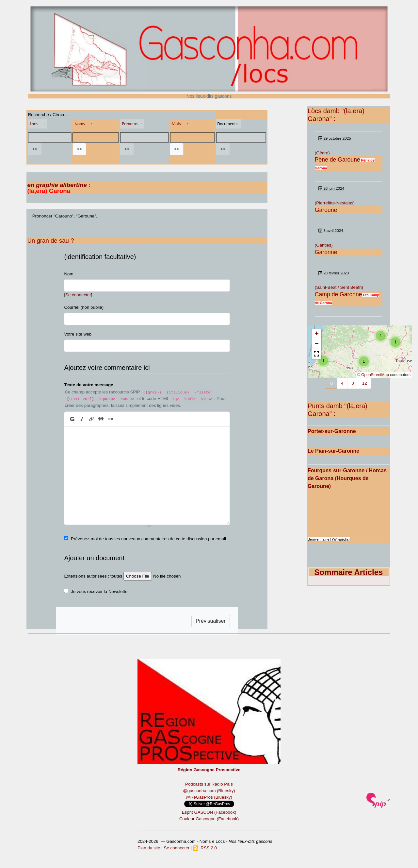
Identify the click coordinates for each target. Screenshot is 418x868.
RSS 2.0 (205, 848)
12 (365, 383)
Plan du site (149, 848)
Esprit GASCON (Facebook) (209, 812)
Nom (69, 274)
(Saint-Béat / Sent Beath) (339, 287)
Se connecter (78, 295)
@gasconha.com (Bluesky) (209, 791)
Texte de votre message (88, 385)
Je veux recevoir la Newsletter (100, 591)
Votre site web (78, 334)
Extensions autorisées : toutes (93, 576)
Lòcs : (37, 124)
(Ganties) (324, 245)
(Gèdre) (322, 153)
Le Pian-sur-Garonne (333, 451)
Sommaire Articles (349, 572)
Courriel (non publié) (84, 307)
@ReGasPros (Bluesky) (209, 797)
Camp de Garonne (338, 294)
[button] (323, 361)
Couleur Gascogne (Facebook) (209, 819)
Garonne (326, 252)
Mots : (180, 124)
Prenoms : (132, 124)
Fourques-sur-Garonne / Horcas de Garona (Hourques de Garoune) (347, 478)
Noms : (83, 124)
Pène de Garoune (338, 160)
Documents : (228, 124)
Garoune (326, 210)
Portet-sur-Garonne (332, 431)
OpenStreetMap (375, 375)
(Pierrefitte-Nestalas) (335, 203)
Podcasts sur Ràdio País (209, 784)
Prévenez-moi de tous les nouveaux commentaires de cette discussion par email (148, 539)
